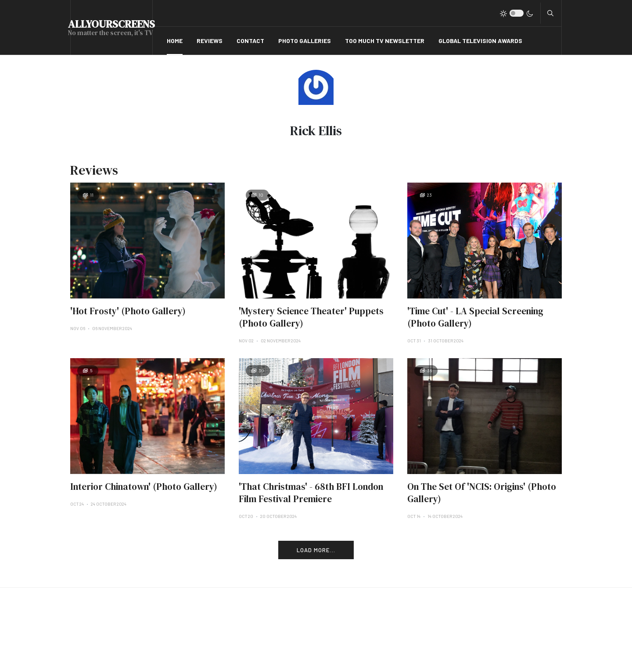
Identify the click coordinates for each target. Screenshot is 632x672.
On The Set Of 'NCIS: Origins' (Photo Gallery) (482, 493)
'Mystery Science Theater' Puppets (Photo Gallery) (311, 317)
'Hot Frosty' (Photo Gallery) (128, 311)
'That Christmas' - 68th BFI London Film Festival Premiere (311, 493)
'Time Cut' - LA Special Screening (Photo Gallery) (475, 317)
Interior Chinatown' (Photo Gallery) (144, 487)
